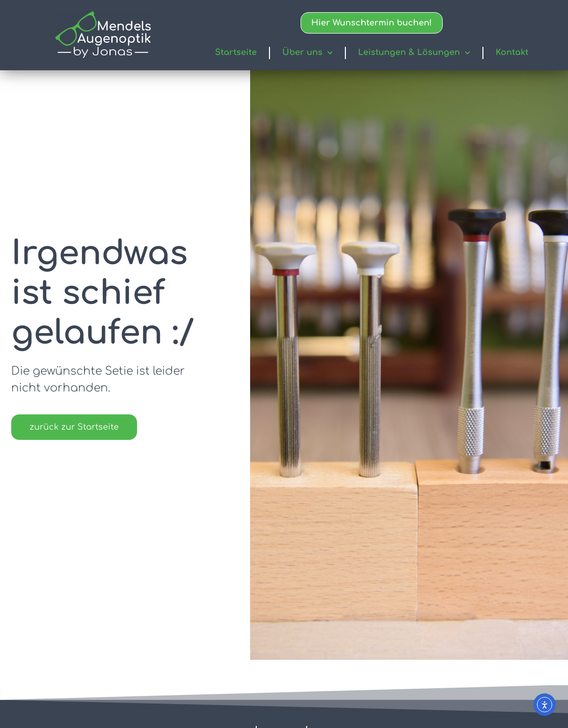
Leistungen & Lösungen (414, 53)
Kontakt (512, 52)
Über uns (307, 53)
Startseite (236, 52)
